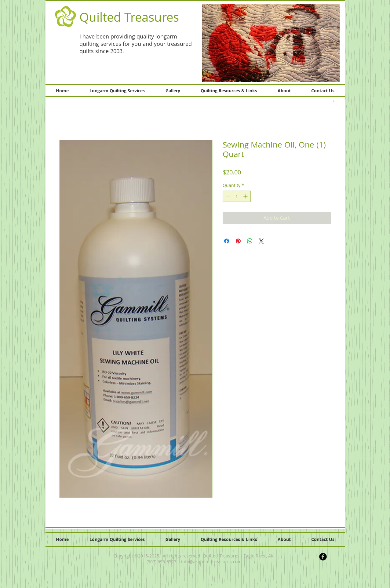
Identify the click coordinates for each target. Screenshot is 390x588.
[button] (271, 43)
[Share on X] (261, 241)
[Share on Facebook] (227, 241)
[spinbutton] (237, 196)
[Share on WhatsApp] (250, 241)
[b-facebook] (323, 557)
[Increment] (246, 196)
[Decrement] (227, 196)
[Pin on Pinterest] (238, 241)
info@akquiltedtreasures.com (211, 562)
